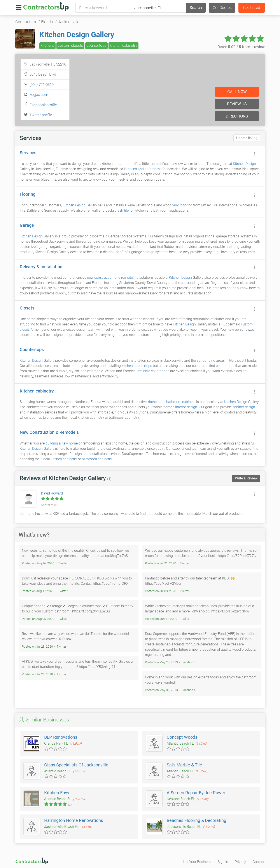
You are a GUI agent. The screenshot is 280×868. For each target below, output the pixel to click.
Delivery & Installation (41, 267)
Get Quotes (222, 8)
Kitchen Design (244, 164)
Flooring (28, 194)
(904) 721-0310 (42, 85)
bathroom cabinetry (97, 459)
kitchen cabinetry (123, 45)
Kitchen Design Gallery (77, 35)
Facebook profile (43, 105)
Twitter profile (41, 115)
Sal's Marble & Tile (184, 765)
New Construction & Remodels (49, 432)
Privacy (240, 862)
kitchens (47, 45)
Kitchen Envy (57, 793)
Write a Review (246, 478)
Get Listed (252, 8)
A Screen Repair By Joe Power (196, 793)
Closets (27, 308)
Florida (47, 22)
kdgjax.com (39, 95)
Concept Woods (182, 737)
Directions (237, 116)
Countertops (32, 349)
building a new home (62, 443)
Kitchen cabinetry (37, 391)
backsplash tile (117, 210)
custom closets (70, 45)
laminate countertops (153, 371)
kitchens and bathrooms (143, 169)
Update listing (247, 138)
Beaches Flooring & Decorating (196, 820)
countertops (96, 45)
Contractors (26, 22)
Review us (237, 104)
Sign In (223, 862)
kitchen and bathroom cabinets (171, 402)
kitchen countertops (137, 366)
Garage (27, 225)
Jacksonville (69, 22)
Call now (237, 92)
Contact (259, 862)
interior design (186, 407)
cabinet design (244, 407)
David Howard (52, 493)
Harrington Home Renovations (74, 820)
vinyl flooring (182, 205)
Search (196, 8)
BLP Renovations (61, 737)
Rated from (241, 47)
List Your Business (197, 862)
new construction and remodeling (113, 278)
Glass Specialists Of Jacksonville (76, 765)
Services (28, 153)
